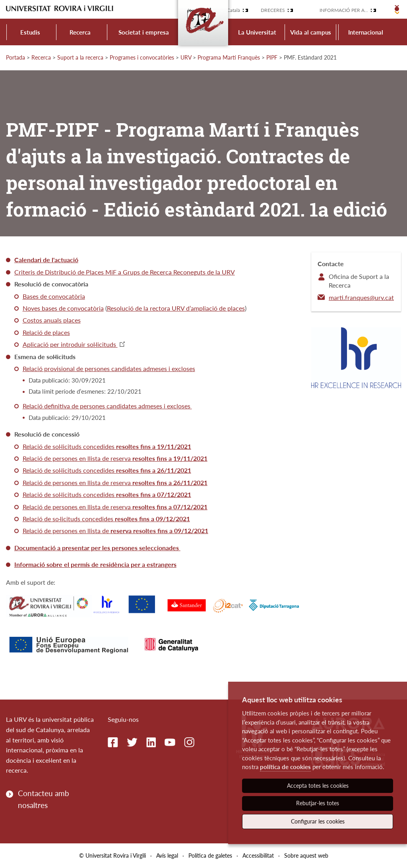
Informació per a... (344, 10)
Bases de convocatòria (54, 296)
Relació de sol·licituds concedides (107, 446)
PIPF (272, 57)
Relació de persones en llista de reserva (115, 458)
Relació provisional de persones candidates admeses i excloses (109, 368)
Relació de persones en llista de (115, 531)
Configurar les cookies (318, 821)
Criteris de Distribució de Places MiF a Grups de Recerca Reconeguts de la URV (125, 272)
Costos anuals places (52, 320)
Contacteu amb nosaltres (44, 799)
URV (186, 57)
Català (234, 10)
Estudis (30, 32)
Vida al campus (311, 32)
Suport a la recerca (80, 57)
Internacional (366, 32)
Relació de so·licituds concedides (106, 519)
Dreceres (273, 10)
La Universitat (257, 32)
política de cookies (285, 767)
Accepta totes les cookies (318, 786)
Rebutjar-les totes (318, 803)
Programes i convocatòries (142, 57)
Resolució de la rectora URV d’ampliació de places (176, 308)
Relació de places (46, 332)
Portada (16, 57)
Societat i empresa (144, 32)
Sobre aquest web (306, 855)
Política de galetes (210, 855)
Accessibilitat (258, 855)
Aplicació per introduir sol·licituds (70, 344)
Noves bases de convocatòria (63, 308)
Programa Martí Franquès (229, 57)
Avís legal (167, 855)
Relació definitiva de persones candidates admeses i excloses (107, 406)
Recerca (80, 32)
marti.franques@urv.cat (361, 297)
